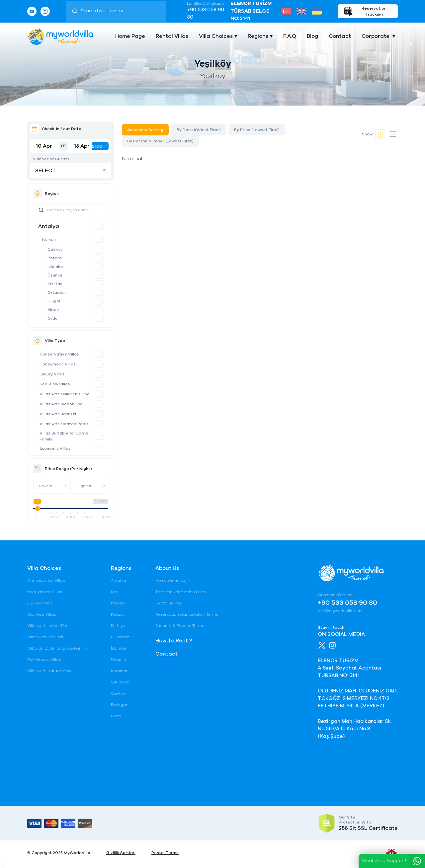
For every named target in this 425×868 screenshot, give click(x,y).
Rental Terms (168, 603)
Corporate (376, 36)
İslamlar (55, 267)
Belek (116, 716)
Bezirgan (120, 705)
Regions (258, 36)
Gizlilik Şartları (121, 853)
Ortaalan (57, 292)
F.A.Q (290, 36)
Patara (55, 258)
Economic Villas (55, 448)
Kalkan (49, 239)
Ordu (52, 318)
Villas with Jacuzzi (58, 414)
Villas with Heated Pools (64, 424)
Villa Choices (216, 36)
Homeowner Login (173, 581)
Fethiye (118, 626)
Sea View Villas (55, 384)
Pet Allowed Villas (44, 660)
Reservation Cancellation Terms (187, 614)
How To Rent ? (174, 641)
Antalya (49, 226)
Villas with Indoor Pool (62, 404)
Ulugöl (54, 301)
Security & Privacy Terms (180, 626)
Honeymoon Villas (58, 364)
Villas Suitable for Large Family (64, 436)
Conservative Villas (59, 354)
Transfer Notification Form (181, 592)
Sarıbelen (120, 682)
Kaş (115, 592)
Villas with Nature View (49, 671)
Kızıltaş (55, 284)
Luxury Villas (52, 374)
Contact (340, 36)
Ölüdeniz (120, 637)
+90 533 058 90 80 (206, 14)
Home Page (130, 36)
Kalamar (119, 671)
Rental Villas (172, 36)
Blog (312, 36)
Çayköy (55, 249)
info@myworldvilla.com (340, 611)
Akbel (53, 310)
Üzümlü (55, 275)
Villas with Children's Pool (65, 394)
